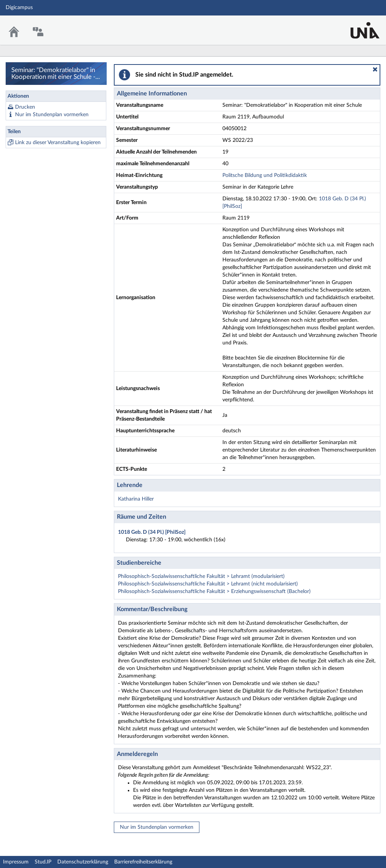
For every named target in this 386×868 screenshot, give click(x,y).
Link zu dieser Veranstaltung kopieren (58, 143)
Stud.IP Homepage (357, 25)
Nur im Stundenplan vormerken (52, 115)
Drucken (25, 107)
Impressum (16, 862)
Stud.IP (43, 862)
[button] (375, 69)
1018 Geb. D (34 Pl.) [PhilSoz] (152, 532)
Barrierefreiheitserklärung (143, 862)
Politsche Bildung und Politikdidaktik (265, 175)
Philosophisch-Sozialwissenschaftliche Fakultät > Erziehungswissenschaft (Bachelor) (214, 591)
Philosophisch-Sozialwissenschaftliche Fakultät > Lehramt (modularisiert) (201, 576)
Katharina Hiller (136, 499)
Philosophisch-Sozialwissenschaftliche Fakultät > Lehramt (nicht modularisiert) (208, 584)
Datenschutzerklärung (83, 862)
